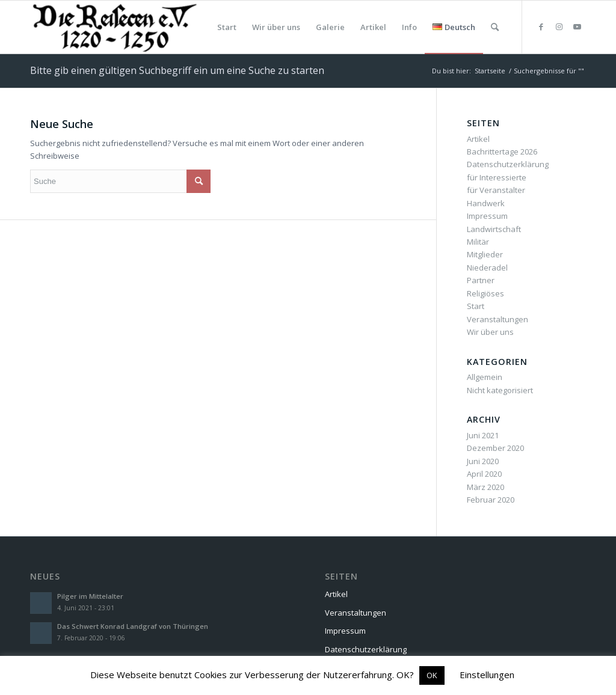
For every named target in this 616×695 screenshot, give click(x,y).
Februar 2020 (491, 500)
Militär (478, 242)
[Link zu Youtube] (577, 26)
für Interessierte (497, 177)
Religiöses (485, 293)
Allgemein (485, 377)
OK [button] (432, 675)
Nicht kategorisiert (500, 390)
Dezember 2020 (495, 448)
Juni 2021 (483, 435)
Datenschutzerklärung (508, 164)
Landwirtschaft (494, 229)
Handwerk (486, 203)
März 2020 (485, 487)
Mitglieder (485, 254)
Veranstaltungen (497, 319)
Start (476, 306)
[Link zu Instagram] (559, 26)
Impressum (487, 216)
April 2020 (484, 474)
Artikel (478, 139)
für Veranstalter (496, 190)
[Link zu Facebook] (541, 26)
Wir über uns (490, 332)
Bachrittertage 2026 (502, 152)
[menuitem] (227, 27)
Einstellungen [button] (487, 675)
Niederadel (487, 268)
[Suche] (495, 27)
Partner (481, 280)
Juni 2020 (483, 461)
